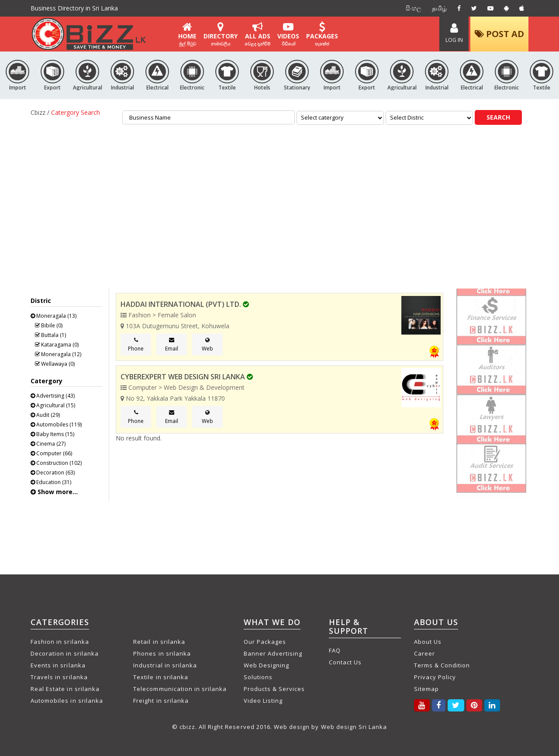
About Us (428, 642)
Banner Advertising (273, 653)
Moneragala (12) (58, 354)
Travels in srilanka (59, 677)
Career (424, 653)
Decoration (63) (53, 472)
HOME (187, 34)
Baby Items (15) (52, 434)
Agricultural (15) (53, 405)
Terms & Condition (442, 665)
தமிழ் (439, 8)
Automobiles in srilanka (67, 701)
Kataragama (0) (57, 345)
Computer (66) (51, 453)
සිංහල (414, 8)
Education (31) (51, 482)
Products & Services (274, 689)
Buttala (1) (50, 335)
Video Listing (263, 701)
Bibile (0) (49, 325)
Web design (292, 727)
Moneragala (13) (53, 316)
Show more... (54, 492)
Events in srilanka (58, 665)
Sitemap (426, 689)
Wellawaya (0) (55, 364)
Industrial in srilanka (165, 665)
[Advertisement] (279, 201)
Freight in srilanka (161, 701)
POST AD (499, 34)
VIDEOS (288, 34)
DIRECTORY (221, 34)
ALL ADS (257, 34)
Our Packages (265, 642)
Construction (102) (56, 463)
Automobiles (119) (56, 424)
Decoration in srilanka (65, 653)
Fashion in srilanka (60, 642)
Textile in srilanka (161, 677)
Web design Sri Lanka (354, 727)
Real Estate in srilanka (65, 689)
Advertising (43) (53, 396)
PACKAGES (322, 34)
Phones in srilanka (162, 653)
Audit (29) (45, 415)
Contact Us (345, 662)
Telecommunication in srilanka (180, 689)
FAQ (335, 650)
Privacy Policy (435, 677)
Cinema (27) (48, 444)
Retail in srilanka (159, 642)
